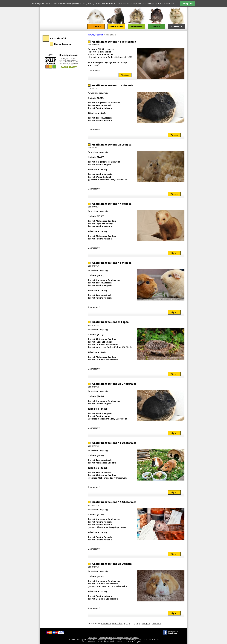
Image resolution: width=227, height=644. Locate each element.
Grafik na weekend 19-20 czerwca (114, 443)
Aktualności (58, 38)
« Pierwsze (106, 623)
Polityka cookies (116, 638)
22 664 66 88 (90, 641)
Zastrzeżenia (104, 638)
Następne (146, 623)
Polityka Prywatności (131, 638)
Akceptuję (188, 3)
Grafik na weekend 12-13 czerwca (114, 502)
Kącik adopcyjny (63, 44)
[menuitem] (96, 18)
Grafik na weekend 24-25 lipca (112, 145)
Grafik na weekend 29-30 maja (112, 564)
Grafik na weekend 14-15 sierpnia (114, 42)
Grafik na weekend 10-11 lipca (112, 263)
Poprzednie (117, 623)
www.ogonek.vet (96, 35)
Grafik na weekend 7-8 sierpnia (113, 85)
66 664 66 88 (109, 641)
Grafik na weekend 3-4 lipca (110, 322)
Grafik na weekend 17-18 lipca (112, 204)
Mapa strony (93, 638)
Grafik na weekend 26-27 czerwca (114, 384)
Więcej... (126, 75)
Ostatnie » (156, 623)
